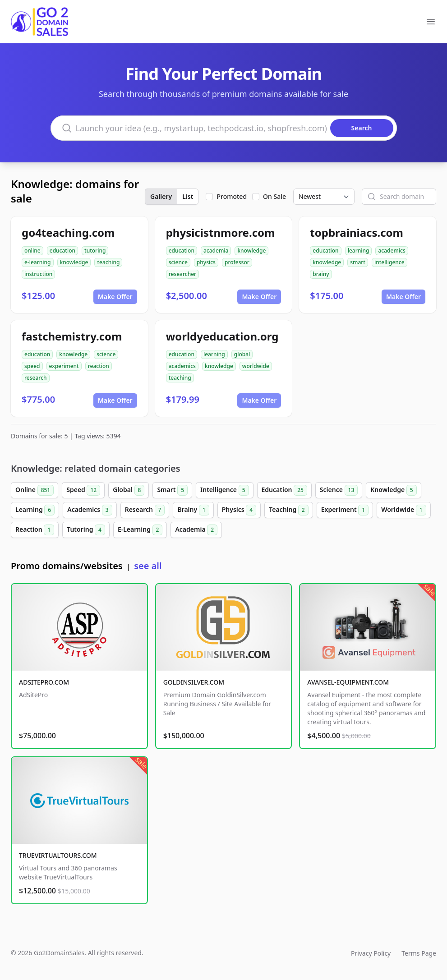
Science (339, 490)
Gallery (161, 196)
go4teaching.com (68, 232)
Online (35, 490)
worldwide (256, 366)
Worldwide (404, 510)
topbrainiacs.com (357, 232)
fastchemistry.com (72, 336)
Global (129, 490)
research (36, 378)
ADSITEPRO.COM (44, 682)
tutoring (95, 251)
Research (145, 510)
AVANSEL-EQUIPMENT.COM (348, 682)
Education (284, 490)
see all (148, 566)
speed (32, 366)
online (32, 251)
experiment (64, 366)
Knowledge (393, 490)
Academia (196, 530)
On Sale (274, 196)
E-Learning (140, 530)
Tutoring (86, 530)
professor (237, 262)
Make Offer (115, 297)
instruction (38, 274)
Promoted (232, 196)
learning (359, 251)
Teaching (289, 510)
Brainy (193, 510)
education (62, 251)
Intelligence (225, 490)
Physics (239, 510)
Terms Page (419, 953)
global (242, 354)
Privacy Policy (371, 953)
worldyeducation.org (222, 336)
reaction (99, 366)
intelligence (389, 262)
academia (216, 251)
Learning (35, 510)
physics (206, 262)
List (188, 196)
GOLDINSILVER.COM (194, 682)
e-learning (38, 262)
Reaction (35, 530)
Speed (83, 490)
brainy (321, 274)
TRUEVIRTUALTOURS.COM (58, 855)
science (178, 262)
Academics (90, 510)
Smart (172, 490)
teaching (108, 262)
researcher (183, 274)
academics (392, 251)
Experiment (345, 510)
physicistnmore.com (221, 232)
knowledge (74, 262)
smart (358, 262)
